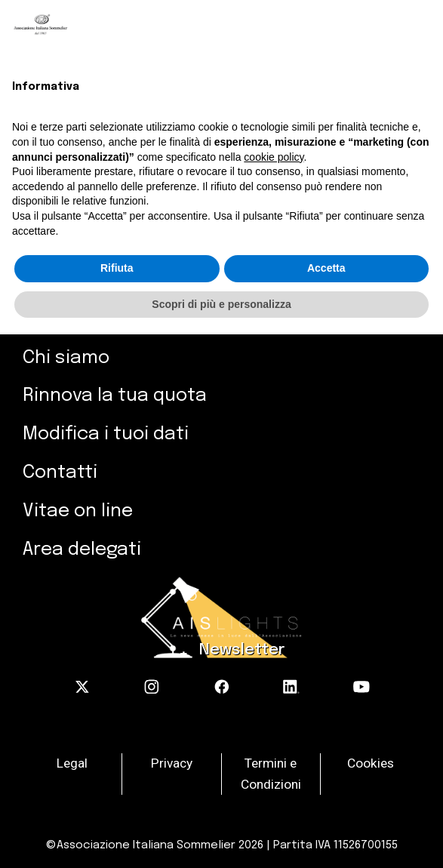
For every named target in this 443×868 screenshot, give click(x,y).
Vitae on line (78, 511)
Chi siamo (66, 358)
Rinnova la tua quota (115, 396)
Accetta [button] (326, 268)
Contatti (60, 473)
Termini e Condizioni (271, 774)
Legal (72, 763)
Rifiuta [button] (117, 268)
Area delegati (82, 550)
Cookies (371, 763)
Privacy (172, 763)
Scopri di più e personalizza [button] (221, 304)
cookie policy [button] (274, 157)
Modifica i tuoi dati (106, 434)
